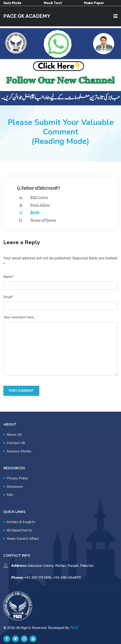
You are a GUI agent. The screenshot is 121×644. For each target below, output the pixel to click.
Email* (8, 297)
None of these (43, 219)
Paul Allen (40, 204)
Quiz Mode (12, 3)
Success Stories (19, 451)
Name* (9, 277)
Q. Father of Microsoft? (38, 187)
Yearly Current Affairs (23, 539)
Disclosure (15, 487)
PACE (74, 628)
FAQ (10, 495)
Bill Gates (39, 197)
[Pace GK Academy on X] (15, 639)
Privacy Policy (17, 478)
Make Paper (94, 3)
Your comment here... (20, 317)
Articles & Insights (21, 522)
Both (35, 212)
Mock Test (53, 3)
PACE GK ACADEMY (27, 16)
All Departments (19, 530)
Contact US (16, 443)
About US (14, 435)
